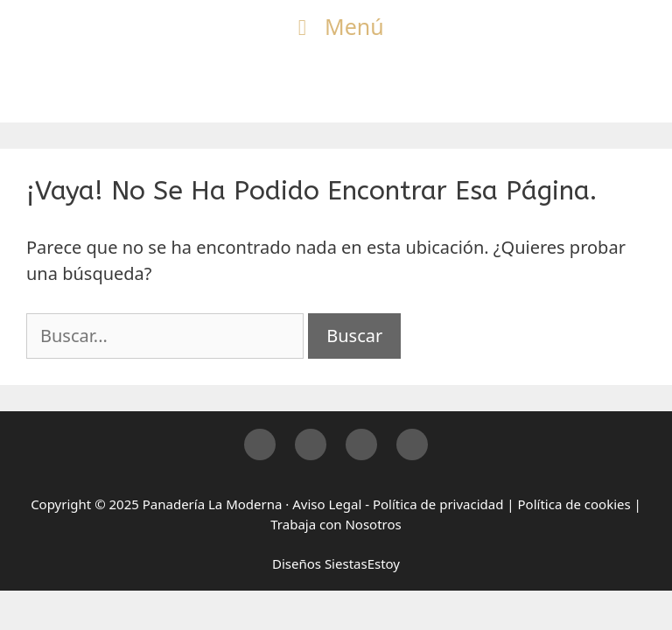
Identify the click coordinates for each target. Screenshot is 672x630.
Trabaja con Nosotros (336, 524)
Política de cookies (574, 504)
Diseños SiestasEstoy (336, 563)
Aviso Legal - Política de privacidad (398, 504)
